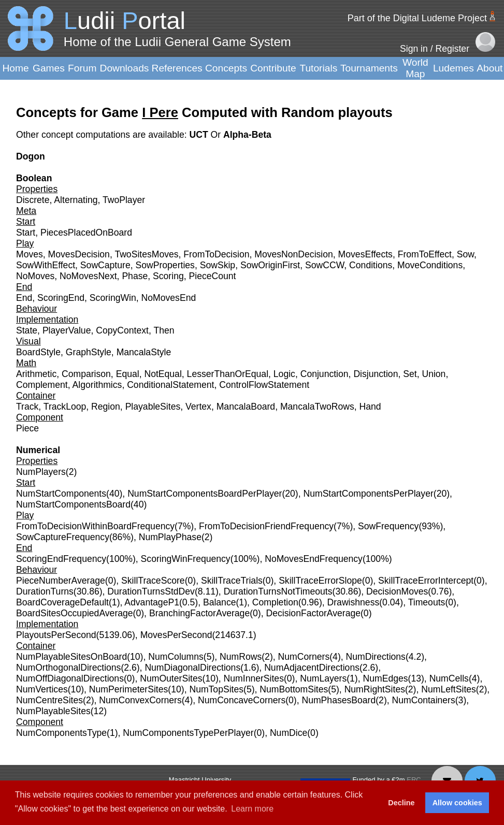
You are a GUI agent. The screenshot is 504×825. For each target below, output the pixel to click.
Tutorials (318, 68)
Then (164, 330)
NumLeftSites (449, 689)
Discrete (33, 200)
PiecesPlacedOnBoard (86, 233)
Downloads (125, 68)
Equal (128, 374)
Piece (27, 428)
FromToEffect (425, 254)
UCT (200, 135)
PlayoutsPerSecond (56, 635)
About (489, 68)
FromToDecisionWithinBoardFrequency (95, 526)
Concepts (226, 68)
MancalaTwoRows (317, 407)
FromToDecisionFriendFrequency (266, 526)
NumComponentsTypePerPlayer (188, 733)
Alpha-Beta (247, 135)
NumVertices (42, 689)
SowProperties (165, 265)
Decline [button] (401, 803)
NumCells (449, 678)
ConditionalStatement (170, 385)
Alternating (76, 200)
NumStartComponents (61, 494)
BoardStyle (38, 352)
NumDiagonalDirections (192, 668)
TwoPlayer (124, 200)
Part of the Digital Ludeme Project (417, 18)
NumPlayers (41, 472)
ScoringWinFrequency (186, 559)
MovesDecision (79, 254)
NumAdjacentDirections (312, 668)
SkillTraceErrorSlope (320, 581)
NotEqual (163, 374)
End (24, 298)
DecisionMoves (397, 591)
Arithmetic (36, 374)
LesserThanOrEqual (228, 374)
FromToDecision (216, 254)
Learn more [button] (252, 809)
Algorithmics (97, 385)
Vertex (198, 407)
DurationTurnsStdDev (151, 591)
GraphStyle (89, 352)
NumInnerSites (254, 678)
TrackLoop (65, 407)
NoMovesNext (88, 276)
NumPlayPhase (170, 537)
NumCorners (304, 657)
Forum (82, 68)
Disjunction (376, 374)
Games (49, 68)
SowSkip (218, 265)
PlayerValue (67, 330)
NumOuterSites (171, 678)
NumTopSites (216, 689)
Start (26, 233)
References (177, 68)
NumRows (241, 657)
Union (434, 374)
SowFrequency (388, 526)
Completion (275, 602)
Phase (135, 276)
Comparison (86, 374)
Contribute (273, 68)
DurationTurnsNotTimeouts (278, 591)
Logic (284, 374)
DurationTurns (45, 591)
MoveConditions (430, 265)
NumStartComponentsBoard (73, 504)
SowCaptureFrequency (63, 537)
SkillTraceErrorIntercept (426, 581)
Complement (42, 385)
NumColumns (176, 657)
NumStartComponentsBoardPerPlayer (205, 494)
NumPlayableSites (53, 711)
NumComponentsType (61, 733)
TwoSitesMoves (146, 254)
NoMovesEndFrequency (314, 559)
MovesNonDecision (294, 254)
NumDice (289, 733)
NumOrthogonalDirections (68, 668)
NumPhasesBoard (339, 700)
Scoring (168, 276)
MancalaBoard (246, 407)
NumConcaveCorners (242, 700)
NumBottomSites (294, 689)
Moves (30, 254)
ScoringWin (113, 298)
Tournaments (369, 68)
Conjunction (325, 374)
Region (106, 407)
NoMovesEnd (169, 298)
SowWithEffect (46, 265)
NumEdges (386, 678)
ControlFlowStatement (264, 385)
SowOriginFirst (270, 265)
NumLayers (323, 678)
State (27, 330)
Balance (220, 602)
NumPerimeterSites (129, 689)
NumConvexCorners (140, 700)
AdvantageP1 (152, 602)
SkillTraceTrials (232, 581)
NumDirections (376, 657)
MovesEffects (365, 254)
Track (27, 407)
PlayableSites (153, 407)
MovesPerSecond (176, 635)
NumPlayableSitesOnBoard (71, 657)
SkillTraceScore (153, 581)
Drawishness (354, 602)
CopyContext (122, 330)
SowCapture (105, 265)
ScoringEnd (61, 298)
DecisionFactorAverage (313, 613)
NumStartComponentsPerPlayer (368, 494)
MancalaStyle (144, 352)
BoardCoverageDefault (62, 602)
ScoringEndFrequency (61, 559)
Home (15, 68)
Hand (370, 407)
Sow (465, 254)
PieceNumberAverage (61, 581)
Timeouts (427, 602)
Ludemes (453, 68)
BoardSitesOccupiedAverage (75, 613)
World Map (415, 68)
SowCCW (325, 265)
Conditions (371, 265)
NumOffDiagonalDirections (70, 678)
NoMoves (35, 276)
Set (410, 374)
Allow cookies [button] (457, 803)
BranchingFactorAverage (199, 613)
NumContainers (424, 700)
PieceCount (212, 276)
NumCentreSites (49, 700)
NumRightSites (375, 689)
